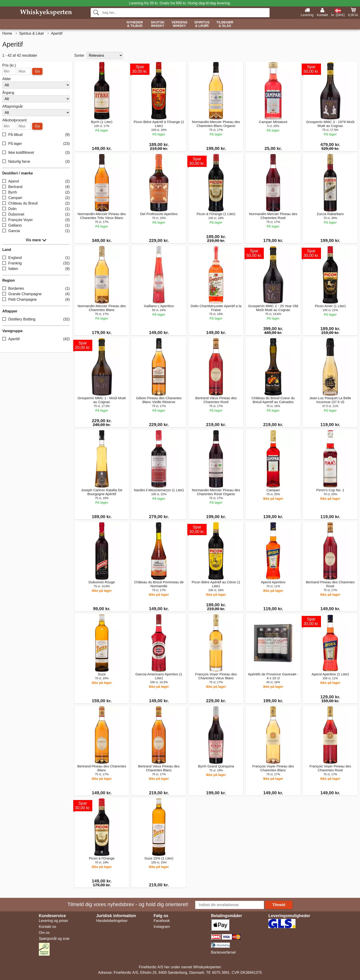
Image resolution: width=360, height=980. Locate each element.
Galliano (36, 226)
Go (37, 71)
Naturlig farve (36, 162)
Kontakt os (48, 927)
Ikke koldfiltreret (36, 153)
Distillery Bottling (36, 319)
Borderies (36, 289)
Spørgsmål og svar (54, 939)
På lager (36, 144)
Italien (36, 269)
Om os (44, 933)
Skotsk (158, 24)
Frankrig (36, 263)
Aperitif (36, 339)
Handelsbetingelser (112, 921)
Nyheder (135, 24)
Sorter (79, 55)
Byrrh (36, 192)
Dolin (36, 209)
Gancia (36, 231)
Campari (36, 198)
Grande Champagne (36, 294)
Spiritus (202, 24)
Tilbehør (225, 24)
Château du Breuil (36, 204)
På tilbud (36, 135)
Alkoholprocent (14, 120)
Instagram (162, 927)
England (36, 258)
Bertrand (36, 187)
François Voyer (36, 220)
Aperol (36, 181)
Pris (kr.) (9, 65)
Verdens (180, 24)
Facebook (162, 921)
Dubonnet (36, 215)
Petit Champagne (36, 300)
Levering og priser (53, 921)
